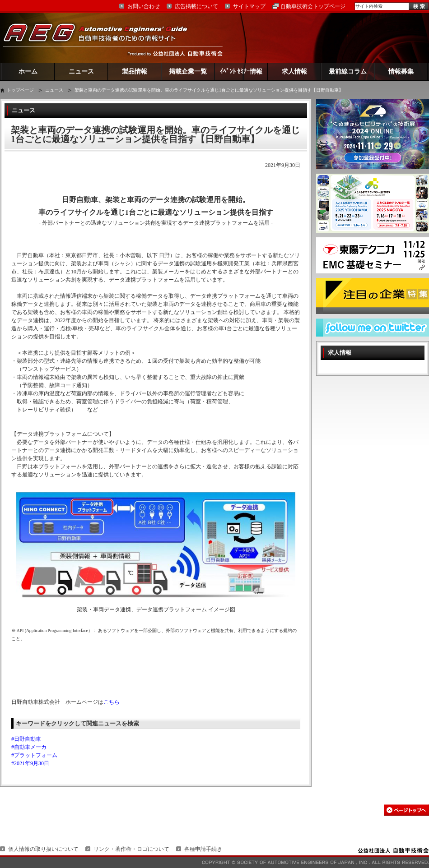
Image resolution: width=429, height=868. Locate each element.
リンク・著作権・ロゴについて (131, 849)
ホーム (28, 72)
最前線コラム (348, 72)
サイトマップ (249, 6)
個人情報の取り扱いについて (43, 849)
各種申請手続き (203, 849)
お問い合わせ (144, 6)
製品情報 (135, 72)
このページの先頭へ (406, 810)
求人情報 (294, 72)
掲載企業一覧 (188, 72)
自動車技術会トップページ (313, 6)
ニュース (81, 72)
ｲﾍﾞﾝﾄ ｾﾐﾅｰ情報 (241, 72)
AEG (101, 38)
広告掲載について (196, 6)
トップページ (20, 90)
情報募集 (401, 72)
